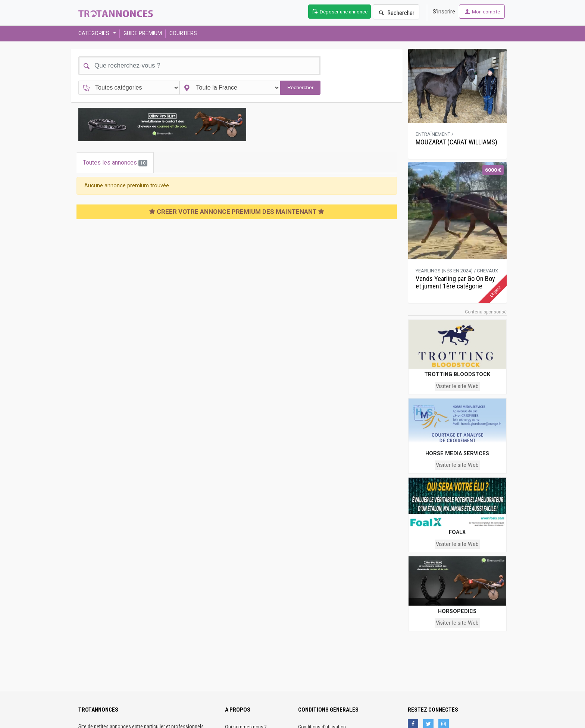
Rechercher (396, 13)
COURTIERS (183, 33)
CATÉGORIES (95, 33)
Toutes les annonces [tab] (115, 163)
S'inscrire (444, 12)
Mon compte (482, 12)
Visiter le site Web (457, 386)
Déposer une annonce (340, 12)
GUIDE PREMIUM (143, 33)
